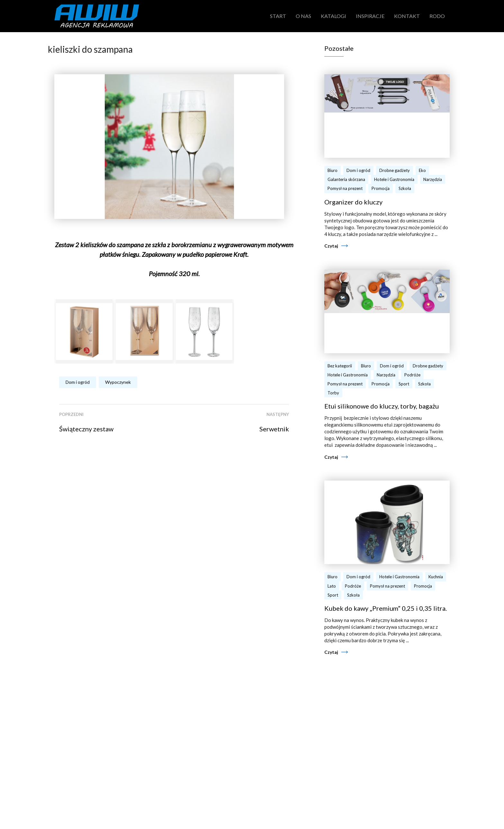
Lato (332, 586)
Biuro (333, 170)
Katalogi (333, 16)
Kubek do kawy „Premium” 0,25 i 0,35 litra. (386, 608)
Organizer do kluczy (353, 202)
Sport (404, 384)
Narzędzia (433, 179)
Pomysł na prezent (345, 188)
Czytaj (331, 246)
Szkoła (405, 188)
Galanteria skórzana (346, 179)
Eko (422, 170)
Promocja (381, 188)
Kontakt (407, 16)
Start (278, 16)
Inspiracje (370, 16)
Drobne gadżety (395, 170)
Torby (333, 393)
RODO (437, 16)
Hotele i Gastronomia (394, 179)
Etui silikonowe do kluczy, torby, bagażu (382, 406)
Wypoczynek (118, 382)
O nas (303, 16)
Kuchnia (436, 577)
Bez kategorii (340, 366)
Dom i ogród (78, 382)
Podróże (412, 375)
